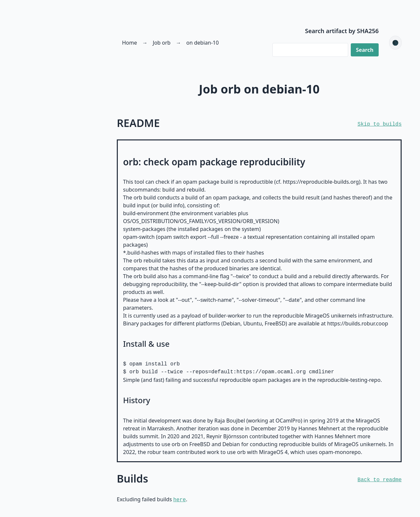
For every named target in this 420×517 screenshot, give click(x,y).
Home (130, 43)
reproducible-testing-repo (349, 380)
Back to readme (380, 480)
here (179, 500)
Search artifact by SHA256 (342, 31)
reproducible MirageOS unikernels (315, 316)
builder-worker (227, 316)
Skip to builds (380, 124)
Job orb (162, 43)
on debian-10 (203, 43)
